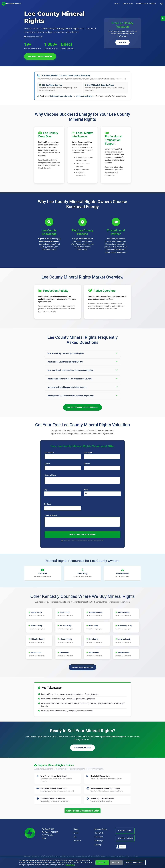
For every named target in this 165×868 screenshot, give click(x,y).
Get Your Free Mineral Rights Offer (82, 811)
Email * (47, 464)
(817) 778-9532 (48, 835)
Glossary (98, 845)
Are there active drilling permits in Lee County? (82, 387)
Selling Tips (99, 841)
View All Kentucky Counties (82, 667)
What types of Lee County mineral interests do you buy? (82, 396)
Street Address (50, 475)
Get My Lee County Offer (82, 534)
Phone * (87, 464)
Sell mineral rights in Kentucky (61, 96)
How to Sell (99, 833)
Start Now (122, 42)
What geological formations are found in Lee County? (82, 379)
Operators (77, 841)
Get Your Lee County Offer (40, 56)
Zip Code (47, 504)
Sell (75, 837)
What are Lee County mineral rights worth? (82, 362)
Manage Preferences (135, 863)
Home (76, 829)
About (117, 4)
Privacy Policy (71, 865)
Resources (128, 4)
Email (44, 838)
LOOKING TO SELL (125, 831)
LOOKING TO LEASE (126, 838)
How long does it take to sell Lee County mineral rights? (82, 370)
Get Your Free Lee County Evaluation (82, 407)
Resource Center (101, 829)
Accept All (102, 863)
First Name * (49, 453)
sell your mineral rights (84, 96)
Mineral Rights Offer (146, 4)
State (86, 490)
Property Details (51, 515)
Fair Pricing (99, 837)
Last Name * (89, 453)
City (46, 490)
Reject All (116, 863)
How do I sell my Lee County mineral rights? (82, 353)
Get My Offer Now (82, 748)
